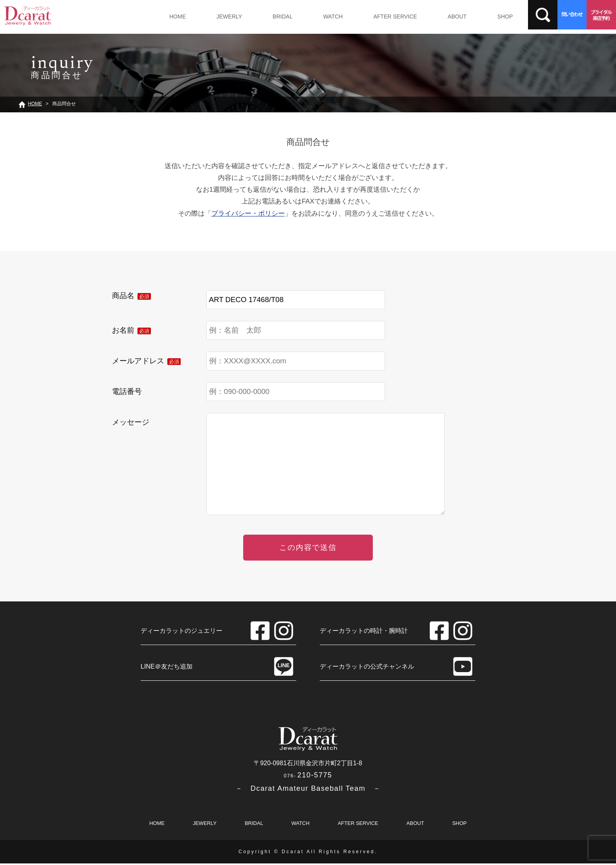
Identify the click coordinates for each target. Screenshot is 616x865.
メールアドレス (146, 361)
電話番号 (127, 391)
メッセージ (131, 422)
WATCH (326, 16)
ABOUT (446, 16)
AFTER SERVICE (386, 16)
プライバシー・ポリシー (248, 214)
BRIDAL (278, 16)
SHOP (493, 16)
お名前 (131, 330)
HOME (177, 16)
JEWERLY (226, 16)
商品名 (131, 296)
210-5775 (308, 777)
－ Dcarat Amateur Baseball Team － (308, 790)
